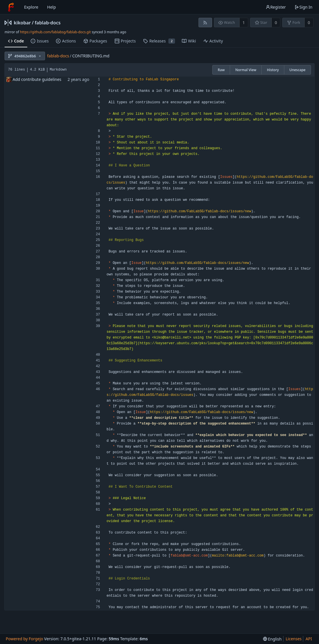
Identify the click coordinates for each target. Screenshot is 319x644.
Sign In (304, 7)
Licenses (294, 639)
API (309, 639)
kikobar (22, 23)
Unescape (297, 70)
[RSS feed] (205, 23)
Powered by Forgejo (24, 639)
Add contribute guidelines (37, 79)
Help (51, 7)
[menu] (272, 639)
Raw (221, 70)
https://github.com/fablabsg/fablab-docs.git (56, 32)
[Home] (11, 7)
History (273, 70)
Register (276, 7)
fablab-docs (48, 23)
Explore (31, 7)
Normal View (246, 70)
